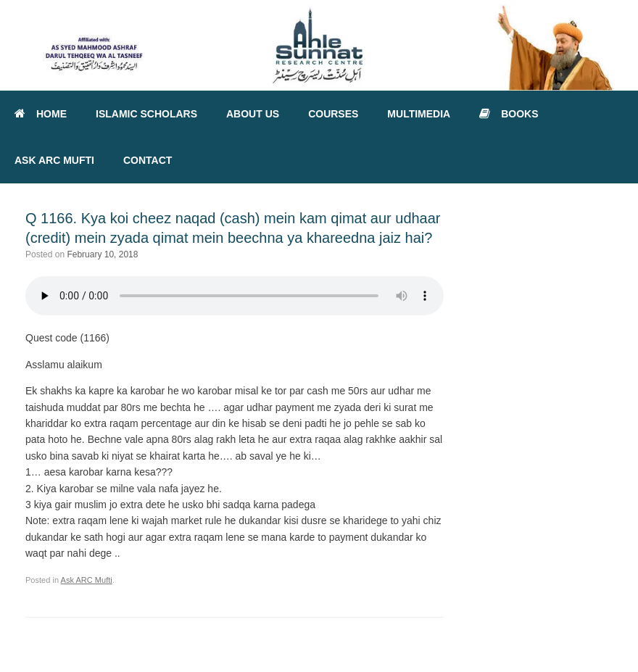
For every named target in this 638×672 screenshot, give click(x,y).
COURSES (333, 114)
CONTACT (148, 160)
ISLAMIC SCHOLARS (146, 114)
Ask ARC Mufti (87, 580)
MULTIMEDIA (419, 114)
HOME (41, 114)
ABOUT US (253, 114)
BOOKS (509, 114)
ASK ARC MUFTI (54, 160)
